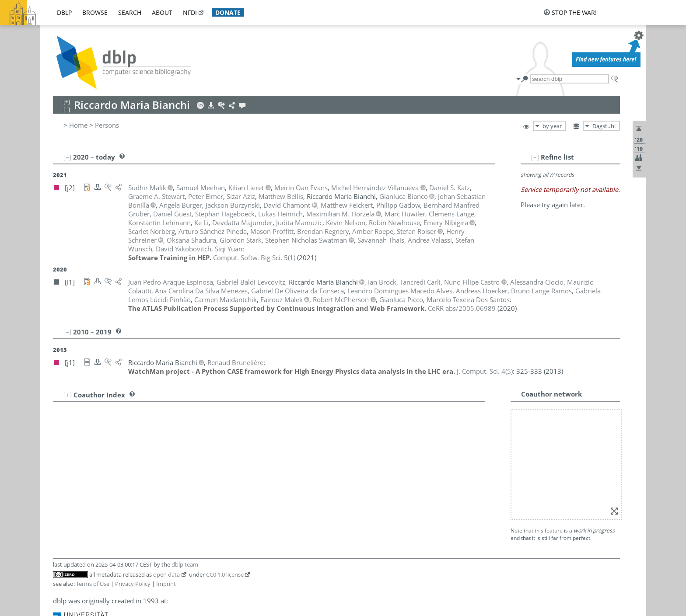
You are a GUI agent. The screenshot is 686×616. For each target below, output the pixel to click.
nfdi (190, 12)
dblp (64, 12)
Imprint (166, 584)
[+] (68, 395)
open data (166, 574)
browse (95, 12)
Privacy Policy (133, 584)
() (254, 258)
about (162, 12)
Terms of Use (93, 584)
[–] (535, 157)
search (130, 12)
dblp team (185, 564)
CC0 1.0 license (225, 574)
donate (228, 12)
